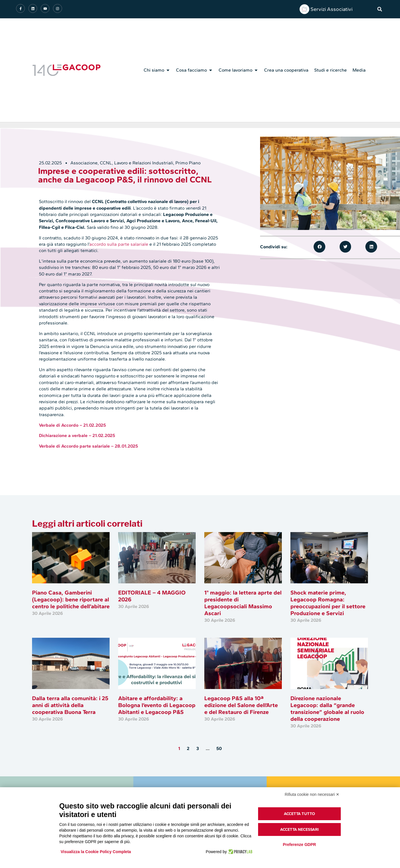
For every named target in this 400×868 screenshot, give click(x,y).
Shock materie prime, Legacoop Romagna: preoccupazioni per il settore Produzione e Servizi (328, 603)
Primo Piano (188, 163)
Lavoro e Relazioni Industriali (144, 163)
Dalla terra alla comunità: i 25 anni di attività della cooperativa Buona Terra (70, 705)
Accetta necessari (299, 829)
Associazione (84, 163)
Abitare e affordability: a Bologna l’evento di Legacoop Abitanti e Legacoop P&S (157, 705)
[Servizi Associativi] (304, 9)
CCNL (106, 163)
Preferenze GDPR (299, 845)
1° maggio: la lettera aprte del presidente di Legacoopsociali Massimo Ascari (243, 603)
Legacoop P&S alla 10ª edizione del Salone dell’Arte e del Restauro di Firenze (241, 705)
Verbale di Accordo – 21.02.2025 (72, 425)
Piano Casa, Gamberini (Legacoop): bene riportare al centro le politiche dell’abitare (71, 599)
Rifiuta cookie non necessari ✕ (312, 794)
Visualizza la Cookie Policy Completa (96, 852)
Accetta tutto (299, 814)
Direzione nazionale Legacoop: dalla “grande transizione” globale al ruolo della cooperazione (327, 708)
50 (219, 748)
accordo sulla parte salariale (119, 244)
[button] (380, 9)
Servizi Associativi (331, 9)
